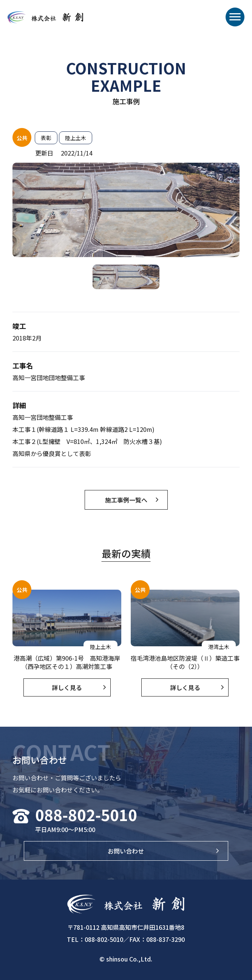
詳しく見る (67, 687)
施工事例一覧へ (126, 500)
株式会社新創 (45, 23)
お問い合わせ (126, 851)
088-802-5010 (86, 815)
